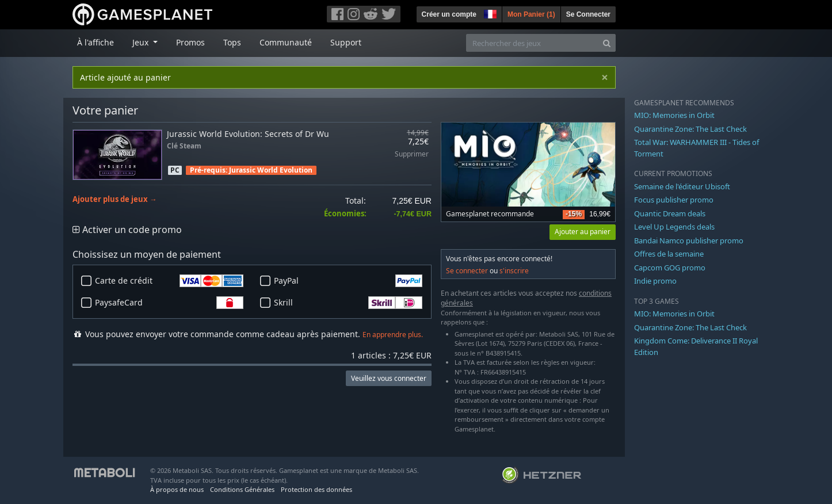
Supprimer (412, 154)
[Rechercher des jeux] (532, 43)
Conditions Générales (242, 489)
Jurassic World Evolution (271, 170)
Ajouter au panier (583, 232)
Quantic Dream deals (670, 213)
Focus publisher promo (674, 200)
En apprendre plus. (393, 335)
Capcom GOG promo (670, 268)
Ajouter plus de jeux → (115, 199)
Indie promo (655, 281)
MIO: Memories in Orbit (674, 115)
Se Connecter (588, 14)
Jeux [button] (142, 42)
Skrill (348, 303)
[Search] (607, 43)
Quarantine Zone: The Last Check (690, 129)
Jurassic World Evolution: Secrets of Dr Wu (248, 134)
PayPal (348, 281)
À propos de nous (177, 489)
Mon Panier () (531, 14)
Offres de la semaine (669, 254)
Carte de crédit (169, 281)
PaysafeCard (169, 303)
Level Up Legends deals (674, 227)
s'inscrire (514, 271)
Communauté (286, 42)
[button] (489, 13)
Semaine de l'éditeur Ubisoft (682, 186)
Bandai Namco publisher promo (689, 240)
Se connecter (467, 271)
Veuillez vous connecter (389, 378)
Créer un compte (449, 14)
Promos (190, 42)
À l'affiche (96, 42)
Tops (232, 42)
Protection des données (316, 489)
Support (346, 42)
